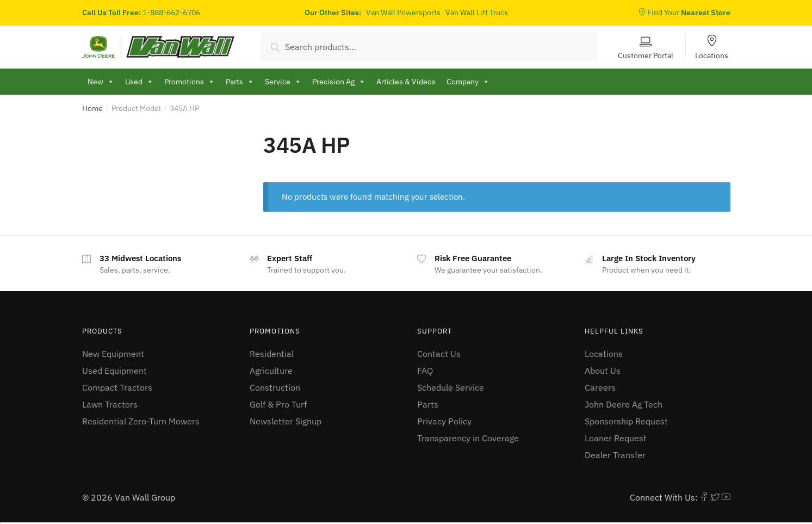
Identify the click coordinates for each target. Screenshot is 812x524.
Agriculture (271, 371)
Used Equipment (114, 371)
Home (92, 108)
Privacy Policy (444, 421)
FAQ (425, 371)
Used (139, 82)
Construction (275, 387)
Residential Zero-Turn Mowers (141, 421)
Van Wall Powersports (403, 13)
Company (468, 82)
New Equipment (113, 354)
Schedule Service (451, 387)
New (101, 82)
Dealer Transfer (615, 455)
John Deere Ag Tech (624, 404)
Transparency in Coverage (468, 438)
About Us (603, 371)
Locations (712, 55)
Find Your (684, 13)
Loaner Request (616, 438)
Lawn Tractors (110, 404)
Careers (600, 387)
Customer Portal (646, 55)
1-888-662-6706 (171, 13)
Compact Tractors (117, 387)
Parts (428, 404)
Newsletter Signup (286, 421)
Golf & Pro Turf (278, 404)
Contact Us (439, 354)
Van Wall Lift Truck (477, 13)
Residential (272, 354)
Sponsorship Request (626, 421)
